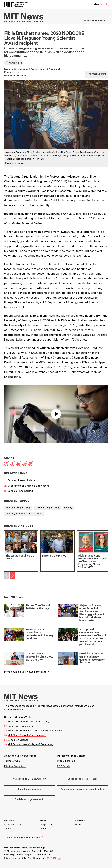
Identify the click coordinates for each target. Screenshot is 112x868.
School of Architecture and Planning (28, 721)
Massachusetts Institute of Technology (24, 848)
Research (44, 820)
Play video (56, 414)
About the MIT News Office (20, 756)
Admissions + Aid (13, 825)
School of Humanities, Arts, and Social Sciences (35, 731)
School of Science (18, 740)
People (28, 855)
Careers (37, 855)
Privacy (8, 858)
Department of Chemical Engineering (29, 486)
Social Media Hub (36, 858)
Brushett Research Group (22, 480)
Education (9, 820)
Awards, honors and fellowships (24, 514)
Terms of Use (12, 761)
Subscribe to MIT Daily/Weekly (30, 779)
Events (20, 855)
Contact (46, 855)
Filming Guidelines (15, 766)
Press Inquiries (66, 761)
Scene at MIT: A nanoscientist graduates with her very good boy (40, 634)
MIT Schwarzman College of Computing (30, 744)
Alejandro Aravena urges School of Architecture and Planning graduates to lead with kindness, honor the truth (92, 613)
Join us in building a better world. (24, 838)
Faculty (68, 508)
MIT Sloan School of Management (27, 735)
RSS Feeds (64, 766)
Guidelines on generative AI (29, 799)
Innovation (81, 820)
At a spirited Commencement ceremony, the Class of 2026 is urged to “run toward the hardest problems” (93, 637)
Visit (6, 855)
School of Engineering (20, 491)
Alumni (8, 829)
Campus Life (46, 825)
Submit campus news (29, 789)
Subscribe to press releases (83, 779)
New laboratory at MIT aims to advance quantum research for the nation (92, 658)
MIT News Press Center (71, 756)
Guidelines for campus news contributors (82, 789)
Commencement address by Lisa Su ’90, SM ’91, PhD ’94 (39, 657)
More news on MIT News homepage (25, 672)
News (78, 825)
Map (12, 855)
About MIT (45, 829)
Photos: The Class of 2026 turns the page (38, 607)
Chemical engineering (47, 508)
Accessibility (20, 858)
